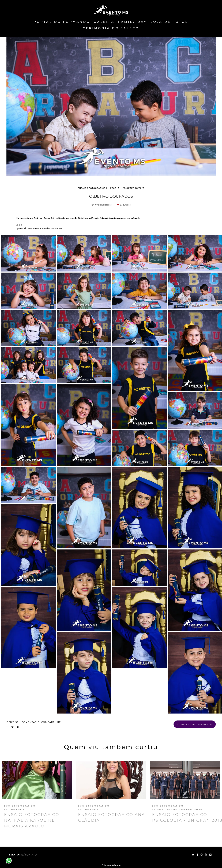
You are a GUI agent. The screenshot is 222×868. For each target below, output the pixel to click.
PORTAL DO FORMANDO (62, 22)
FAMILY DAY (132, 22)
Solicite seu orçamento (195, 724)
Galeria (104, 22)
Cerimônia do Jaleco (111, 28)
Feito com (111, 865)
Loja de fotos (169, 22)
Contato (31, 855)
